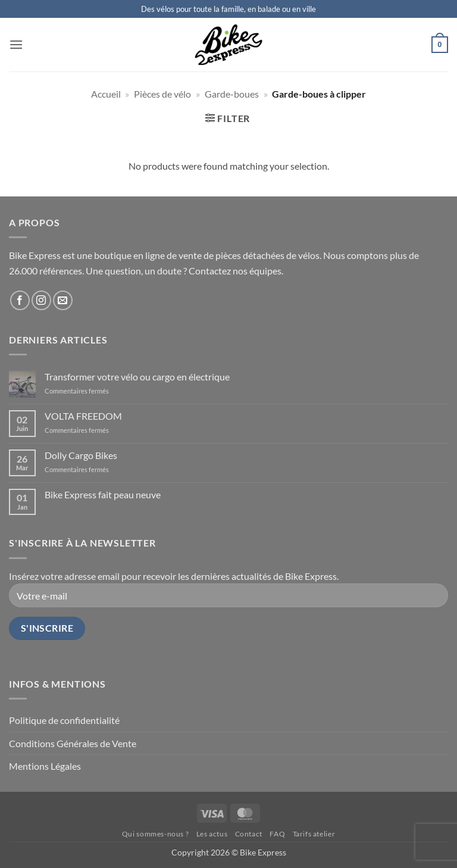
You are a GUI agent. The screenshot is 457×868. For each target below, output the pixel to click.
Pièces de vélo (162, 94)
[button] (16, 44)
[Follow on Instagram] (41, 300)
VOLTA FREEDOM (83, 416)
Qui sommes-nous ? (155, 834)
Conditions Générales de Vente (73, 743)
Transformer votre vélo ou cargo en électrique (137, 377)
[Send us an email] (63, 300)
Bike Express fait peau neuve (103, 494)
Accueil (106, 94)
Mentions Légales (45, 766)
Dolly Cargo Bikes (81, 455)
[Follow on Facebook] (20, 300)
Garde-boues (232, 94)
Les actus (212, 834)
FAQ (277, 834)
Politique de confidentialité (64, 720)
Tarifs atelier (314, 834)
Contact (249, 834)
